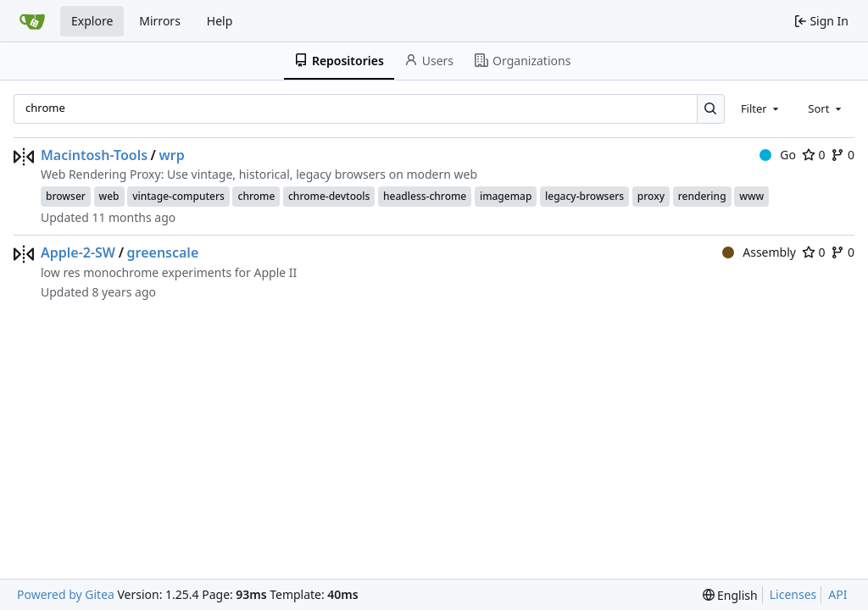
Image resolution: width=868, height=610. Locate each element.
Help (220, 21)
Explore (92, 21)
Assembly (759, 252)
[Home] (32, 21)
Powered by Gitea (66, 594)
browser (66, 196)
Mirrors (160, 21)
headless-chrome (425, 196)
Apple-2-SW (78, 252)
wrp (171, 155)
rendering (702, 196)
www (751, 196)
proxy (651, 196)
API (837, 594)
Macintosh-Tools (94, 155)
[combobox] (761, 108)
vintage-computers (178, 196)
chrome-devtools (329, 196)
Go (778, 155)
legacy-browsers (584, 196)
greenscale (163, 252)
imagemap (506, 196)
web (109, 196)
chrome (256, 196)
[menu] (730, 595)
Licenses (793, 594)
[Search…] (711, 109)
